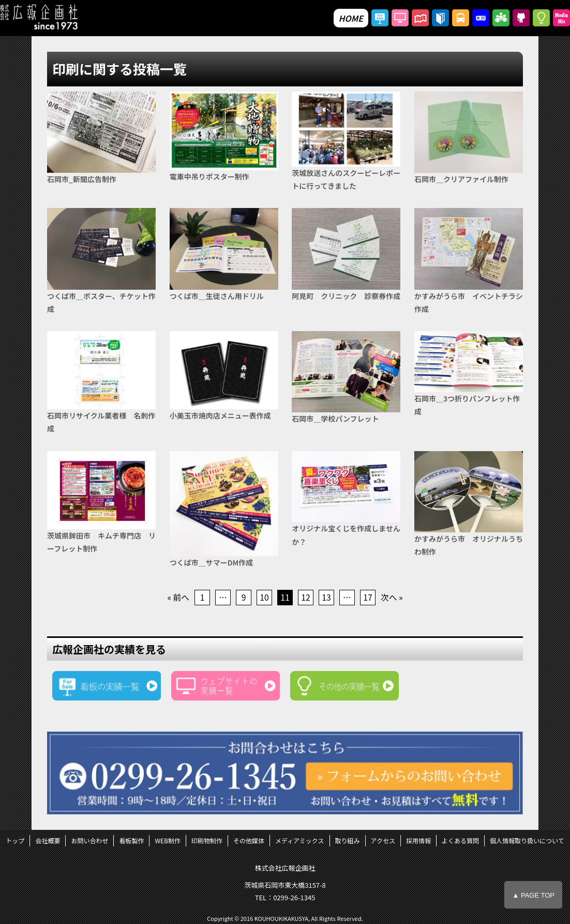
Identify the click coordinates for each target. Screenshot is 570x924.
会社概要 (48, 841)
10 (264, 598)
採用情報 (418, 841)
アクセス (383, 841)
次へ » (392, 598)
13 (326, 598)
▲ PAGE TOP (533, 895)
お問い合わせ (89, 841)
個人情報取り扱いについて (527, 841)
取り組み (348, 841)
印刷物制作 (207, 841)
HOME (351, 18)
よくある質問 (460, 841)
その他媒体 (249, 841)
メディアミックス (300, 841)
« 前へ (178, 598)
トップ (15, 841)
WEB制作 (168, 841)
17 (368, 598)
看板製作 (131, 841)
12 (306, 598)
